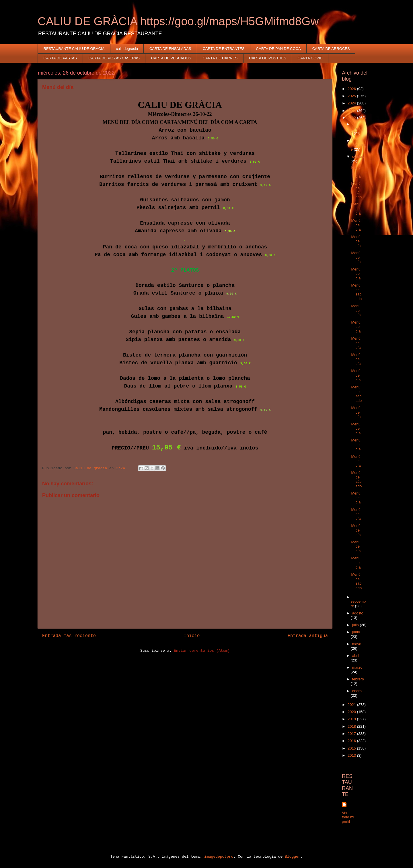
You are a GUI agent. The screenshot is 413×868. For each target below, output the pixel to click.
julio (356, 625)
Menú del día (356, 172)
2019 (352, 719)
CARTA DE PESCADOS (171, 58)
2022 (352, 118)
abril (356, 656)
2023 (352, 111)
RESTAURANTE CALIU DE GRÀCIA (74, 49)
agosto (358, 613)
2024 (352, 103)
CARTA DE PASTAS (60, 58)
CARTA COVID (310, 58)
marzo (357, 667)
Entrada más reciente (69, 636)
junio (356, 632)
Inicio (192, 636)
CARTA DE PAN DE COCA (278, 49)
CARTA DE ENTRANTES (223, 49)
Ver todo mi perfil (348, 817)
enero (357, 691)
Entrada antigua (308, 636)
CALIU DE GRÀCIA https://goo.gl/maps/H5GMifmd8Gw (178, 21)
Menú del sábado (356, 190)
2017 (352, 734)
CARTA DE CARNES (220, 58)
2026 (352, 89)
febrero (358, 679)
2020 (352, 712)
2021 (352, 705)
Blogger (293, 857)
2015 (352, 748)
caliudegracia (127, 49)
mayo (357, 644)
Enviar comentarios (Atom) (202, 651)
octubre (358, 156)
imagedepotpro (219, 857)
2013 (352, 755)
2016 (352, 741)
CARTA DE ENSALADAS (170, 49)
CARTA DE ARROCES (331, 49)
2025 (352, 96)
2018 (352, 726)
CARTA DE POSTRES (268, 58)
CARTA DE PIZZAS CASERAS (114, 58)
